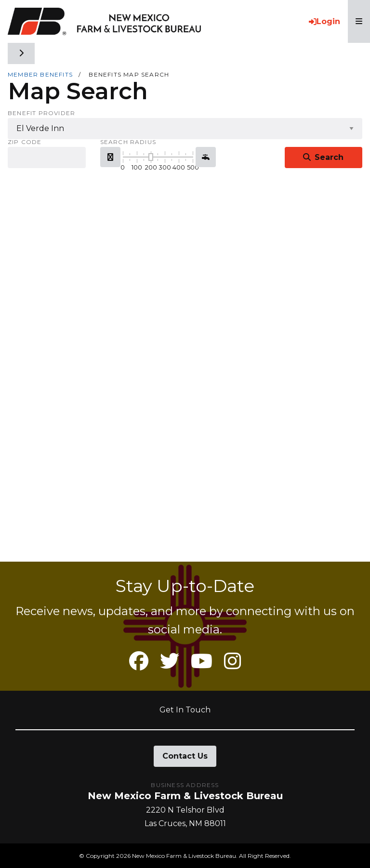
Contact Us (185, 756)
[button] (110, 157)
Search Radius (128, 142)
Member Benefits (40, 74)
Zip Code (25, 142)
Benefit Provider (41, 113)
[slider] (151, 157)
